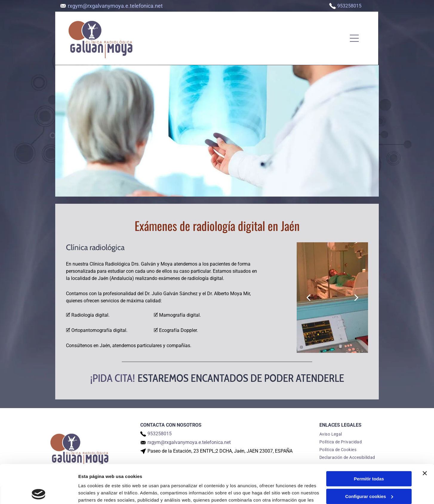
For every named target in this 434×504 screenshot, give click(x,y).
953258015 (349, 6)
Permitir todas (369, 440)
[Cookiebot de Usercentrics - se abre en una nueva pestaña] (39, 492)
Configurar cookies (369, 458)
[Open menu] (354, 38)
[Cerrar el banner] (425, 435)
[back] (308, 297)
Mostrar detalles (96, 492)
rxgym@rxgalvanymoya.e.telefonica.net (115, 6)
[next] (356, 297)
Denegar (369, 475)
